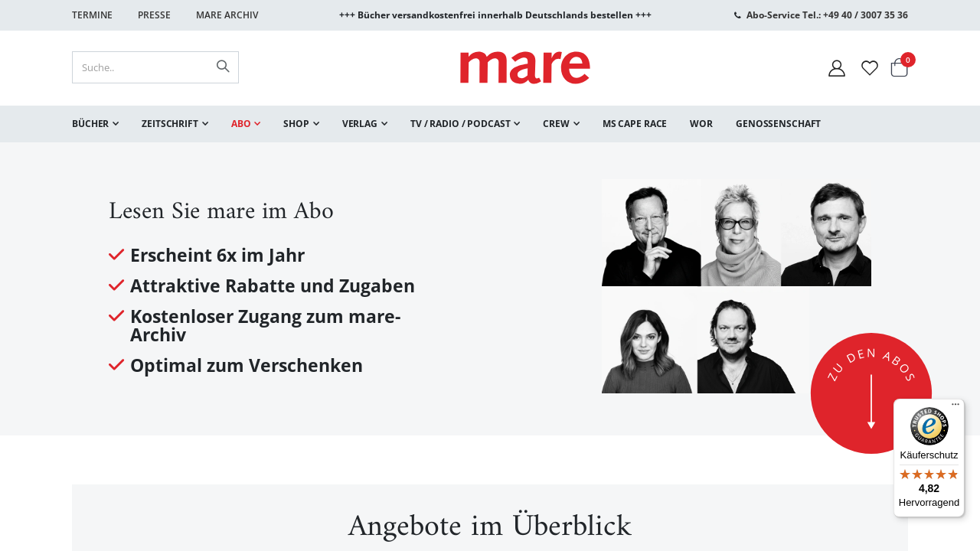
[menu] (490, 124)
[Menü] (955, 402)
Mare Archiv (227, 15)
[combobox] (155, 67)
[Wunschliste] (870, 68)
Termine (92, 15)
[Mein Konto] (837, 68)
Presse (154, 15)
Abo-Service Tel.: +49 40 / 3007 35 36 (827, 15)
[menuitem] (95, 124)
